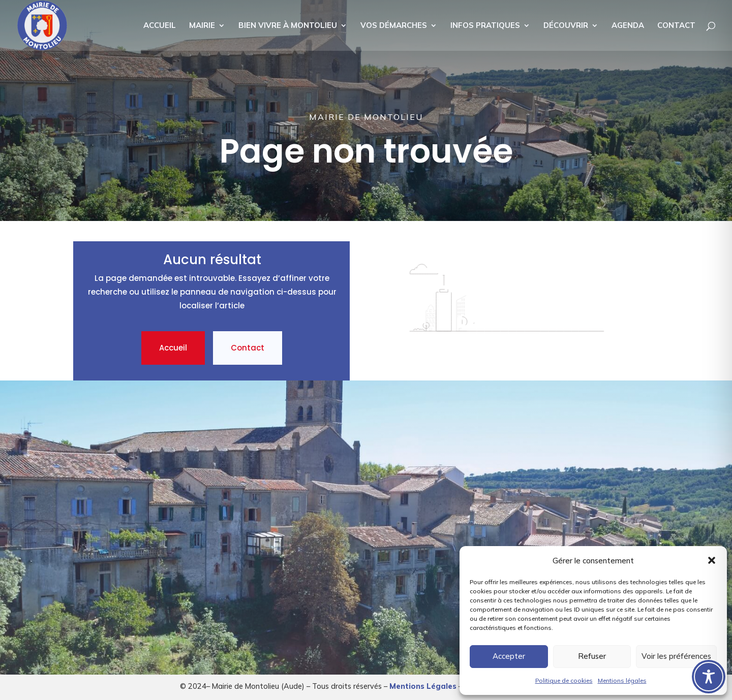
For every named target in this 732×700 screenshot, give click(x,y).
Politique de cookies (564, 680)
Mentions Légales (423, 686)
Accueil (173, 348)
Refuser (592, 656)
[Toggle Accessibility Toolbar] (709, 677)
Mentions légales (622, 680)
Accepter (509, 656)
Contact (248, 348)
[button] (712, 560)
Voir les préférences (676, 656)
